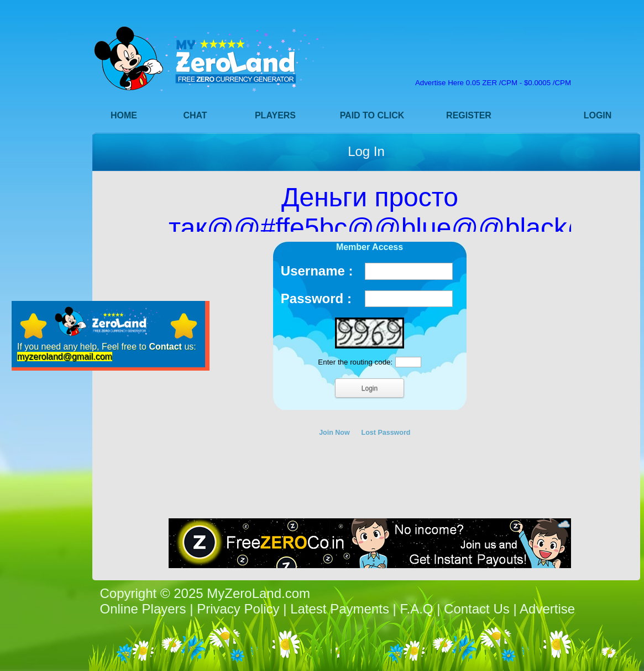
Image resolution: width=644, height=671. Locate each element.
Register (469, 115)
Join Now (334, 433)
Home (124, 115)
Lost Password (386, 433)
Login (598, 115)
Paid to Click (372, 115)
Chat (195, 115)
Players (275, 115)
